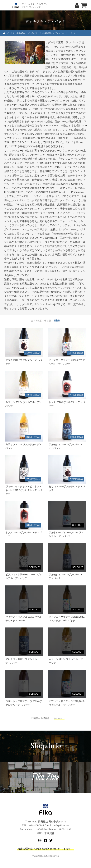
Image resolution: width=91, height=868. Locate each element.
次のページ (59, 718)
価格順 (48, 321)
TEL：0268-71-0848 (33, 825)
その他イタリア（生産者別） (40, 33)
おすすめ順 (36, 321)
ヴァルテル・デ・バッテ (65, 33)
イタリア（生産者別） (16, 33)
